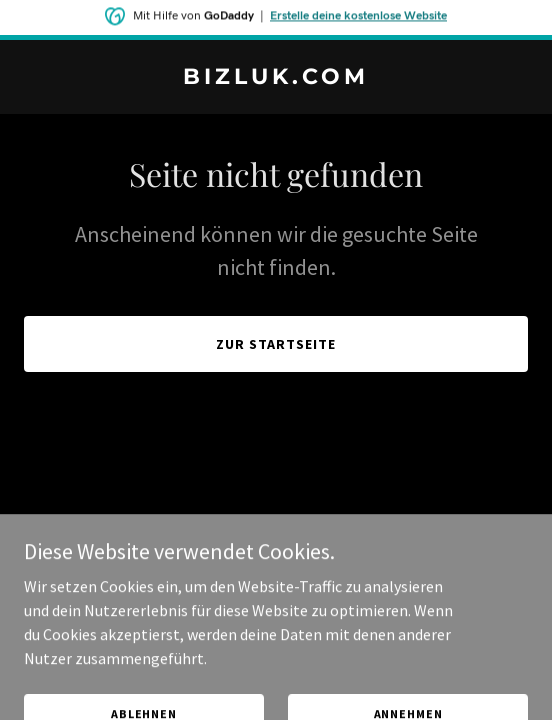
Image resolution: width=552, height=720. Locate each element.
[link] (276, 78)
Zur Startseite (276, 344)
